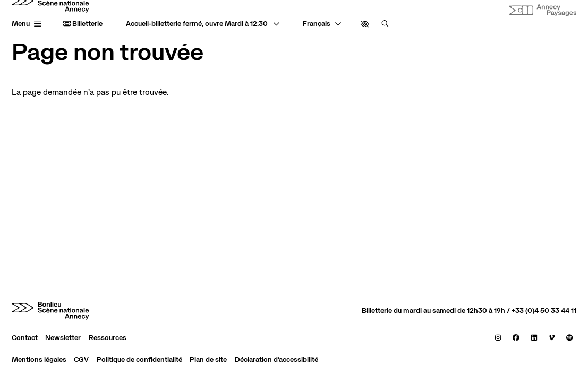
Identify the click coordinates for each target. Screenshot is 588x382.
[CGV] (81, 360)
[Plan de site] (208, 360)
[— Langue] (322, 24)
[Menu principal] (28, 24)
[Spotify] (569, 338)
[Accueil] (50, 311)
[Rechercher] (385, 24)
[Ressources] (108, 338)
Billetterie (83, 24)
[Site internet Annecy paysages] (543, 10)
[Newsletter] (63, 338)
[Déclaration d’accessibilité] (276, 360)
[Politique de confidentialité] (139, 360)
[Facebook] (516, 338)
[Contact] (25, 338)
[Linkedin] (534, 338)
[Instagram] (498, 338)
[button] (365, 24)
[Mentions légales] (39, 360)
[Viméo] (552, 338)
